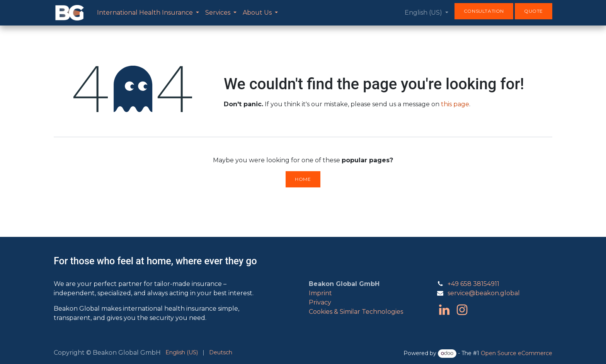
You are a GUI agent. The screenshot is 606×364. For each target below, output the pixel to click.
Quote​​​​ (534, 11)
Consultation (484, 11)
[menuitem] (148, 13)
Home (303, 179)
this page (455, 104)
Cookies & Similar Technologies (356, 312)
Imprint (320, 293)
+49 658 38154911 (473, 284)
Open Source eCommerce (517, 353)
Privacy (320, 302)
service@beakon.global (484, 293)
